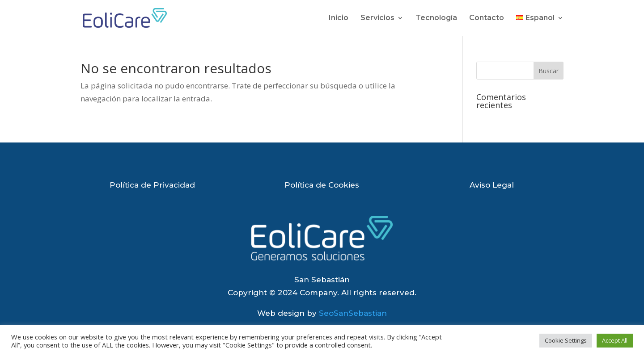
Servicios (377, 18)
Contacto (487, 18)
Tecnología (436, 18)
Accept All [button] (615, 340)
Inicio (339, 18)
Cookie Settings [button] (566, 340)
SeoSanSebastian (353, 313)
